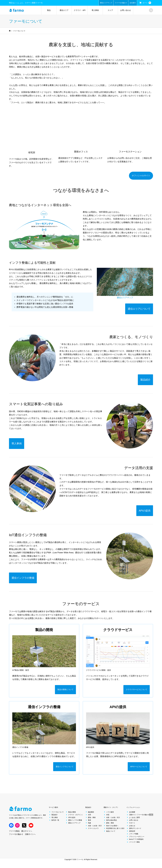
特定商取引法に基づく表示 (114, 831)
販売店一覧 (54, 823)
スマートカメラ (92, 831)
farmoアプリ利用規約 (135, 842)
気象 (88, 825)
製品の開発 (71, 814)
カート (147, 3)
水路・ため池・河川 (93, 828)
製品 (49, 10)
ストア (110, 10)
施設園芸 (90, 814)
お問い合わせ (126, 10)
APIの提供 (70, 820)
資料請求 (131, 834)
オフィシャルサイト (141, 176)
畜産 (88, 823)
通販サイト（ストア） (111, 810)
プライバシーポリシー (135, 839)
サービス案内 (53, 810)
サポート (131, 825)
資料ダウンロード (134, 831)
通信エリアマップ (106, 3)
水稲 (106, 817)
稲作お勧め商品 (110, 823)
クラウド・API (80, 10)
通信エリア (64, 10)
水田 (88, 817)
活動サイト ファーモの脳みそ (140, 817)
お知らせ (131, 828)
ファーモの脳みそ (121, 3)
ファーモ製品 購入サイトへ (21, 833)
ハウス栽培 (109, 814)
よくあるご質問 (133, 820)
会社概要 (131, 814)
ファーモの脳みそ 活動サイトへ (22, 837)
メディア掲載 (132, 836)
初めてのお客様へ (111, 828)
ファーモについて (56, 814)
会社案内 (133, 3)
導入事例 (95, 10)
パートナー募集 (133, 845)
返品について (109, 834)
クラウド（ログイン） (74, 817)
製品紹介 (53, 817)
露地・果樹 (90, 820)
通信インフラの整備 (74, 823)
